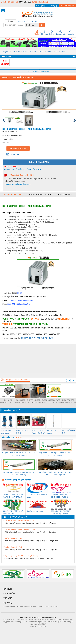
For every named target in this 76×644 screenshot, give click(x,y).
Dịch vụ (52, 33)
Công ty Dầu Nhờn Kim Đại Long (37, 496)
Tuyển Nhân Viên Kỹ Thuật (13, 538)
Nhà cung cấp (61, 33)
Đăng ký (53, 6)
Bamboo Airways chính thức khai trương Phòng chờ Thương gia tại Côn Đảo (31, 606)
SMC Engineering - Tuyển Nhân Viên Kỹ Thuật (20, 521)
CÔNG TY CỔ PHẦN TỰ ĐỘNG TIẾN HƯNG (22, 169)
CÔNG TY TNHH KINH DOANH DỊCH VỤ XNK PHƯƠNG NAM (59, 496)
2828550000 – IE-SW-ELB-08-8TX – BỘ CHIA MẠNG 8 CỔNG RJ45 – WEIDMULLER (24, 402)
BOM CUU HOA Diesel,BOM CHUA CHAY (38, 432)
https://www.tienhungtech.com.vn (17, 184)
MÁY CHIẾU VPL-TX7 (68, 432)
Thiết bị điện (16, 52)
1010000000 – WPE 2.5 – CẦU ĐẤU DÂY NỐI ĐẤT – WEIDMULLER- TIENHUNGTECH (54, 402)
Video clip (70, 33)
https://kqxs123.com (49, 630)
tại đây (20, 293)
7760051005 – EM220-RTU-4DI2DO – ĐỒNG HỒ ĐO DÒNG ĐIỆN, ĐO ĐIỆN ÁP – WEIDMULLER (39, 402)
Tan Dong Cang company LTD (36, 512)
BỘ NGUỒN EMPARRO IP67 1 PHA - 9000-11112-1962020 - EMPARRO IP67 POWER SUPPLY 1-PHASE (9, 402)
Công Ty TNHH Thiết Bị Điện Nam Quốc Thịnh (14, 512)
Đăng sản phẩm (68, 6)
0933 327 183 (13, 304)
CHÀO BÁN (9, 593)
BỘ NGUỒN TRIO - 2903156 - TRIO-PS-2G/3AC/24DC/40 (44, 52)
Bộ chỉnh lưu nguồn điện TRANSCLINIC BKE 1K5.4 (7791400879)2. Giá (56, 474)
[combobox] (38, 25)
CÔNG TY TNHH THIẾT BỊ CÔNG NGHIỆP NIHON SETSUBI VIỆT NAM (60, 513)
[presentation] (68, 380)
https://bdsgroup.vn (35, 630)
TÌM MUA (8, 598)
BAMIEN (8, 589)
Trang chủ (5, 52)
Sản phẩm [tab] (11, 21)
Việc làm (37, 33)
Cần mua (44, 33)
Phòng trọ (23, 630)
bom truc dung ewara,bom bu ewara (6, 432)
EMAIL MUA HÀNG (18, 148)
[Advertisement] (38, 360)
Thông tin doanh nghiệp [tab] (40, 195)
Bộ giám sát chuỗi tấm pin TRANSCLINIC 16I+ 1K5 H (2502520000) (19, 454)
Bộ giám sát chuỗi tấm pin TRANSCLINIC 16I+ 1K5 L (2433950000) (56, 454)
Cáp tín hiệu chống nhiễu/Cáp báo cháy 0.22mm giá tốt (23, 556)
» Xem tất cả (69, 517)
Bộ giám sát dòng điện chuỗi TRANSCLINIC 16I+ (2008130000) (19, 474)
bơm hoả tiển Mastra (52, 432)
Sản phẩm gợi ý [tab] (65, 195)
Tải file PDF (13, 154)
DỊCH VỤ (8, 603)
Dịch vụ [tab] (35, 21)
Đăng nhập (41, 6)
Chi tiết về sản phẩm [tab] (13, 195)
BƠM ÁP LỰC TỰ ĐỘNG (23, 432)
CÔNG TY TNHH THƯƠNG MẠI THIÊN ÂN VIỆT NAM (13, 496)
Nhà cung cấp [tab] (23, 21)
